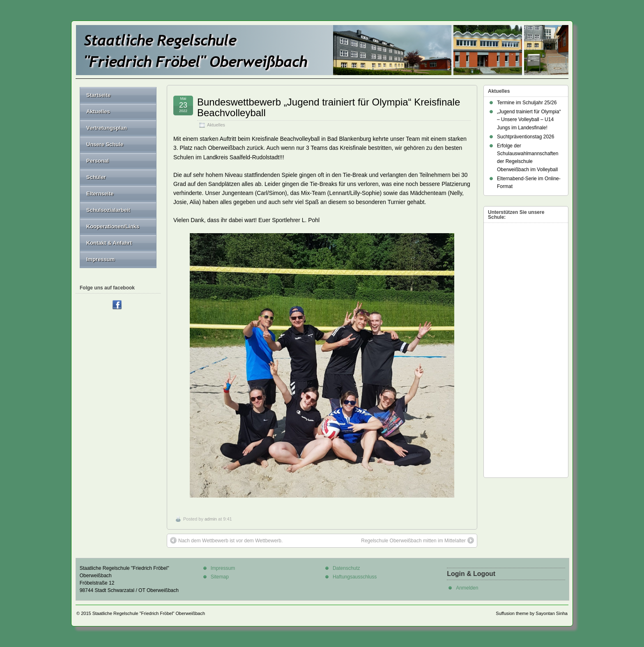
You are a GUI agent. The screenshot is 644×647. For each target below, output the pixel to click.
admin (211, 519)
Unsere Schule (118, 144)
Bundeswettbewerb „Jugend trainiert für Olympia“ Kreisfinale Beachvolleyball (329, 107)
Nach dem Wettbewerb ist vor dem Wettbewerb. (226, 540)
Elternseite (118, 194)
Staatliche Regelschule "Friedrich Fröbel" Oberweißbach (149, 613)
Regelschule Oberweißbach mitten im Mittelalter (417, 540)
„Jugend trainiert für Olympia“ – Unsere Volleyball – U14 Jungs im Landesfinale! (529, 119)
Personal (118, 161)
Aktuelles (216, 125)
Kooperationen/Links (113, 226)
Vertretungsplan (107, 128)
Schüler (118, 177)
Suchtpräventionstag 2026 (526, 137)
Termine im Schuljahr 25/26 (527, 103)
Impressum (100, 259)
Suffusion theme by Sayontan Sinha (532, 613)
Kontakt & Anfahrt (109, 243)
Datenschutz (346, 568)
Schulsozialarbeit (108, 210)
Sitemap (220, 577)
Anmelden (467, 588)
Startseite (98, 95)
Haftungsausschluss (355, 577)
